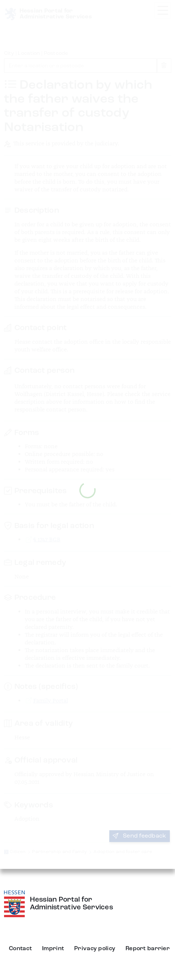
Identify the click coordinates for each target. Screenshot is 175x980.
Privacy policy (95, 949)
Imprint (53, 949)
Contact (20, 949)
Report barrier (148, 949)
